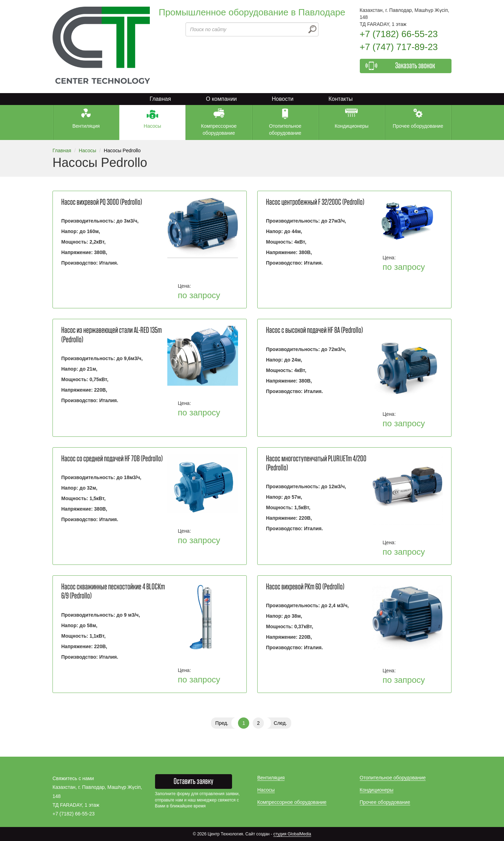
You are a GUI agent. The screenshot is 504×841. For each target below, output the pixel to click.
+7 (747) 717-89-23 (399, 47)
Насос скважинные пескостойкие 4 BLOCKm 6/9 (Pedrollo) (113, 591)
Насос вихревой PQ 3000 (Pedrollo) (102, 202)
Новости (283, 99)
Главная (160, 99)
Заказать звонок (415, 66)
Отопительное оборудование (393, 778)
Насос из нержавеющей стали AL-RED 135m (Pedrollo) (111, 335)
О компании (221, 99)
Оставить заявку (194, 782)
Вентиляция (271, 778)
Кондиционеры (377, 790)
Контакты (340, 99)
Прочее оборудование (385, 802)
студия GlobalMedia (292, 834)
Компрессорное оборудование (292, 802)
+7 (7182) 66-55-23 (399, 34)
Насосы (87, 150)
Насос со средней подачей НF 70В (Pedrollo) (112, 459)
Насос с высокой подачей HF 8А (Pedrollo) (314, 330)
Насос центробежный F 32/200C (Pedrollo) (315, 202)
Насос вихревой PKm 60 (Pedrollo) (305, 587)
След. (280, 723)
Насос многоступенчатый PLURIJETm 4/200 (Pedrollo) (316, 463)
